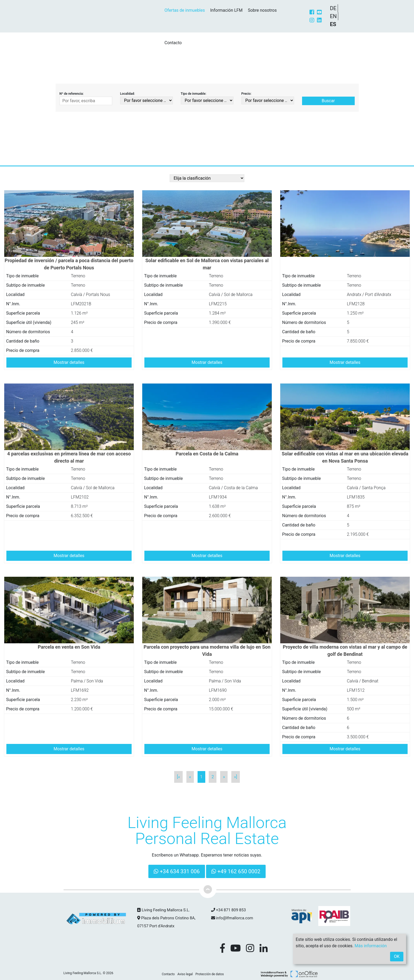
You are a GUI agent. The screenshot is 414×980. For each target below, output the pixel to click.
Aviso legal (185, 974)
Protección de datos (210, 974)
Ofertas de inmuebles (185, 10)
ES (333, 24)
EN (333, 16)
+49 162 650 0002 (236, 871)
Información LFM (227, 10)
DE (333, 8)
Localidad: (127, 94)
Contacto (173, 43)
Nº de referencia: (72, 94)
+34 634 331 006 (177, 871)
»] (236, 777)
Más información (371, 946)
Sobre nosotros (262, 10)
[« (178, 777)
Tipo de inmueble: (194, 94)
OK (397, 956)
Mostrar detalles (69, 362)
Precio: (246, 94)
